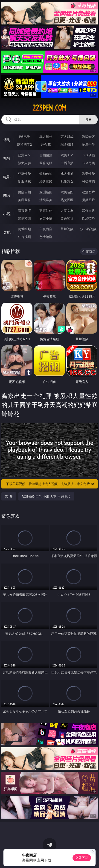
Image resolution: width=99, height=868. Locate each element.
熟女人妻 (24, 163)
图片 (7, 195)
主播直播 (67, 163)
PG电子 (25, 137)
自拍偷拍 (46, 155)
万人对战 (67, 137)
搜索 (88, 119)
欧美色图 (67, 192)
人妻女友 (67, 210)
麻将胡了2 (24, 144)
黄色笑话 (67, 218)
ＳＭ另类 (88, 163)
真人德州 (46, 137)
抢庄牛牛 (88, 144)
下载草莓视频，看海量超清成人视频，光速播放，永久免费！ (51, 484)
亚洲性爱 (24, 173)
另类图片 (88, 200)
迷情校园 (24, 218)
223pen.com (49, 108)
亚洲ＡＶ (24, 155)
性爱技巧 (88, 218)
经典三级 (46, 181)
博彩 (7, 140)
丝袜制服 (46, 163)
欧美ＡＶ (67, 155)
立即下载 (82, 858)
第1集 (9, 496)
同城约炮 (24, 229)
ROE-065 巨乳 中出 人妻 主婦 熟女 (46, 496)
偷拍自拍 (46, 173)
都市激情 (24, 210)
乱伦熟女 (67, 181)
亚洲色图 (46, 192)
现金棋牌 (67, 144)
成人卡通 (67, 173)
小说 (7, 214)
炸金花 (46, 144)
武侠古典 (88, 210)
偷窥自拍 (24, 192)
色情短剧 (46, 237)
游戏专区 (88, 137)
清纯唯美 (46, 200)
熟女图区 (67, 200)
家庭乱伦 (46, 210)
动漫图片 (88, 192)
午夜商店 (46, 229)
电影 (7, 177)
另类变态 (88, 181)
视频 (7, 158)
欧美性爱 (88, 173)
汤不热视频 (88, 229)
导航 (7, 232)
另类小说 (46, 218)
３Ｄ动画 (88, 155)
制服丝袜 (24, 181)
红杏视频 (24, 237)
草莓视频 (67, 229)
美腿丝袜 (24, 200)
